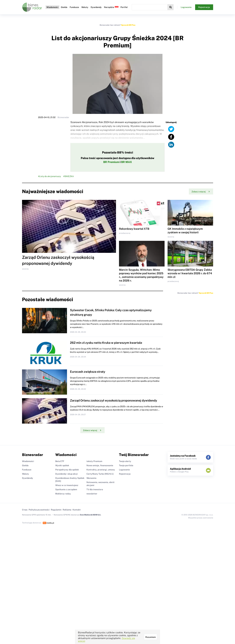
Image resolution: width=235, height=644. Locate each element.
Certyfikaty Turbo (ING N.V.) (100, 474)
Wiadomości (52, 7)
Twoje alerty (125, 461)
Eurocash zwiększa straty (88, 372)
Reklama (67, 510)
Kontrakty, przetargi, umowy (101, 470)
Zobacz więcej (201, 192)
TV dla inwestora (95, 489)
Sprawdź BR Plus (128, 25)
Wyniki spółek (62, 465)
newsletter (92, 494)
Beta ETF (60, 461)
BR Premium (111, 162)
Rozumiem (151, 637)
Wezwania (91, 478)
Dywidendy (96, 7)
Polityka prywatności (39, 510)
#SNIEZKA (68, 176)
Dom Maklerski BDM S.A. (90, 515)
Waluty (85, 7)
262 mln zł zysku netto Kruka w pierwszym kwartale (106, 343)
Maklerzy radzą (63, 494)
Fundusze (74, 7)
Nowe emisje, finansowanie (100, 465)
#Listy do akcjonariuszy (49, 176)
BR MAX (126, 162)
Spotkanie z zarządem (66, 489)
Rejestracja (204, 7)
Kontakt (77, 510)
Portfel (124, 7)
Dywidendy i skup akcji (66, 474)
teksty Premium (94, 461)
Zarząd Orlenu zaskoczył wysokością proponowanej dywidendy (114, 400)
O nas (25, 510)
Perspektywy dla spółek (67, 470)
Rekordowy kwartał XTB (134, 229)
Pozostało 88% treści (118, 152)
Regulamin (56, 510)
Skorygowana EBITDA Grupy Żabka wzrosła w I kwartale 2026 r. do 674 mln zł (190, 273)
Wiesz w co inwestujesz (67, 485)
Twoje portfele (126, 465)
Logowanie (186, 7)
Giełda (64, 7)
